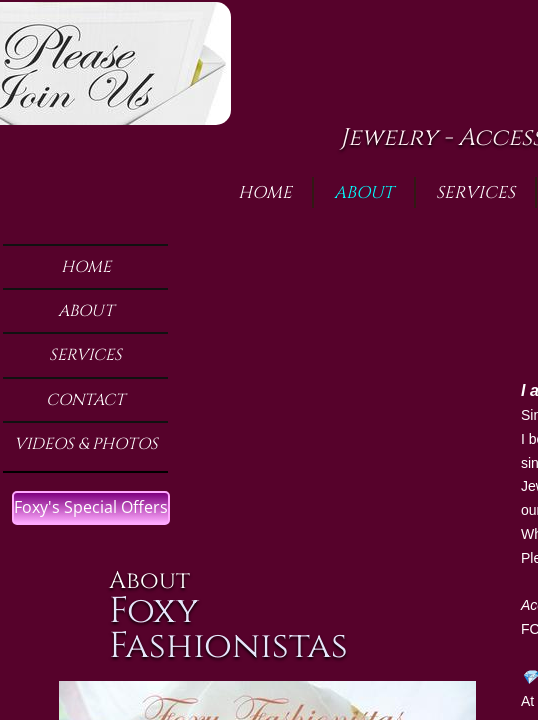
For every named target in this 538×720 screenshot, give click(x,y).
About (86, 311)
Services (85, 355)
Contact (85, 400)
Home (86, 267)
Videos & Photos (86, 444)
